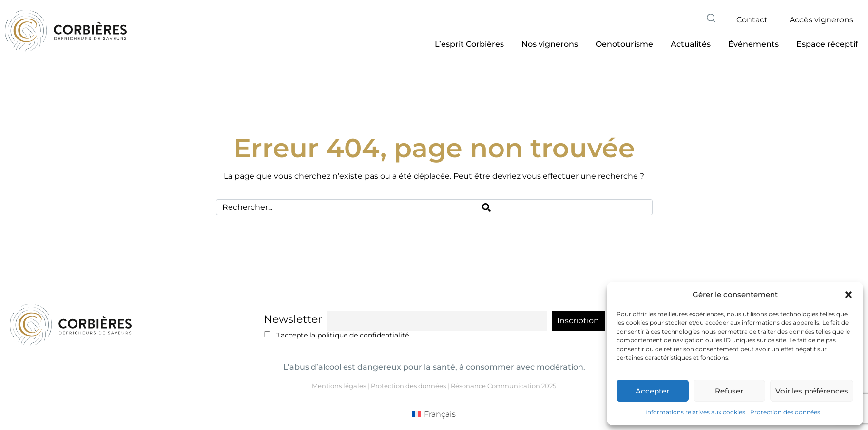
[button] (849, 295)
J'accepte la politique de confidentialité (337, 335)
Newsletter (293, 319)
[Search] (564, 207)
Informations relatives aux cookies (695, 412)
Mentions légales (339, 386)
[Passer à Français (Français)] (434, 414)
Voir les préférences (812, 391)
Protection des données (785, 412)
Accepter (652, 391)
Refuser (729, 391)
